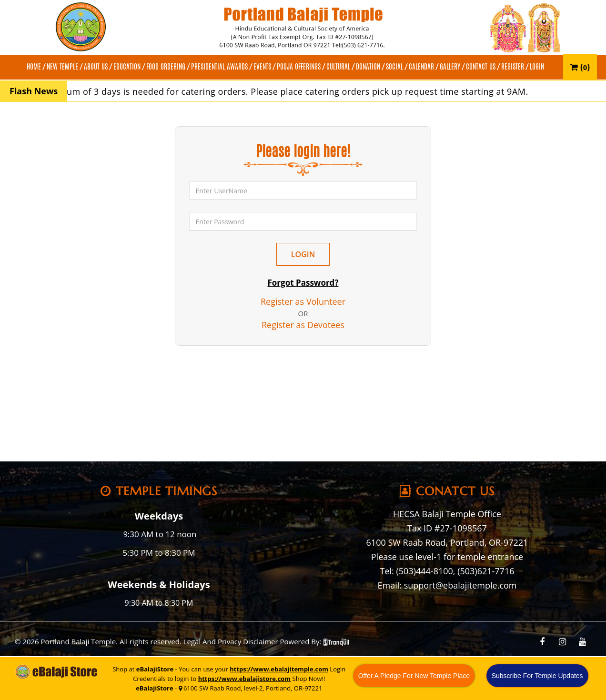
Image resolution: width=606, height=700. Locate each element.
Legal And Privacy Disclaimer (231, 641)
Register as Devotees (303, 325)
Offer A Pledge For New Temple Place (414, 676)
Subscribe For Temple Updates (537, 676)
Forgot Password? (303, 283)
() (580, 67)
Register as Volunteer (303, 301)
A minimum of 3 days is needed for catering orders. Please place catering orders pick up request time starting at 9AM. (290, 91)
